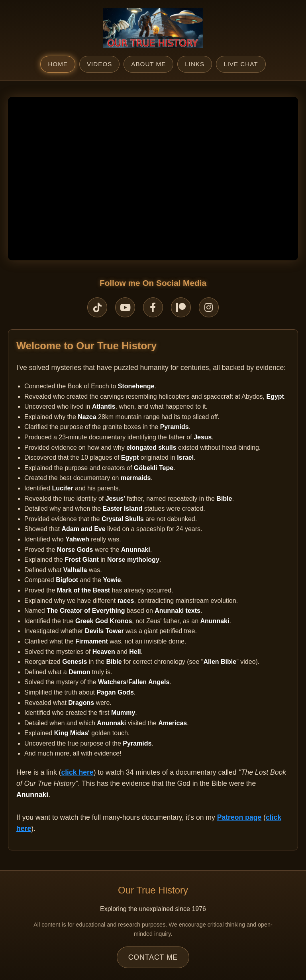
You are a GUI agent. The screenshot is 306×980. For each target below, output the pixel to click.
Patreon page (239, 817)
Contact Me (153, 957)
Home (58, 64)
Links (195, 64)
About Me (148, 64)
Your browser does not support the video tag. (153, 179)
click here (77, 772)
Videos (99, 64)
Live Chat (241, 64)
